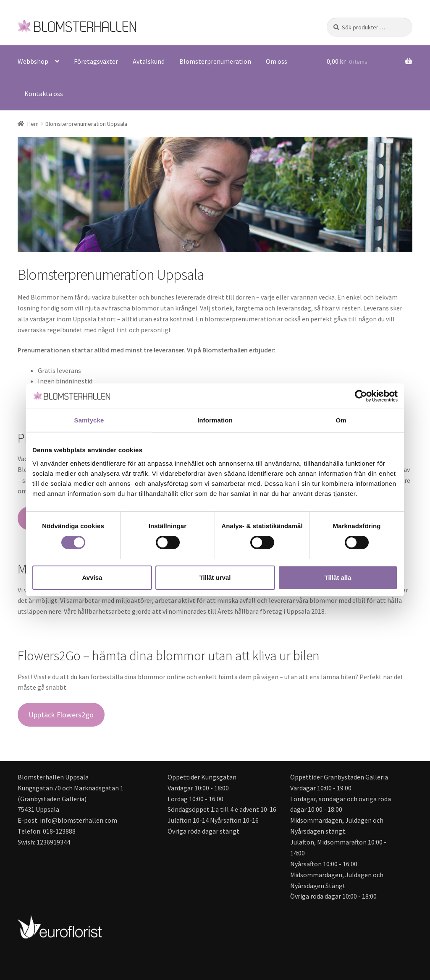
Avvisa (92, 577)
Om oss (277, 61)
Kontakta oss (44, 94)
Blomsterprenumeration (215, 61)
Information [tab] (215, 420)
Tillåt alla (338, 577)
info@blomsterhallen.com (79, 820)
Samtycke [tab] (89, 420)
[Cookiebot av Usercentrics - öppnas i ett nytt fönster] (361, 396)
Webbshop (33, 61)
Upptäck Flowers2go (61, 715)
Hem (33, 124)
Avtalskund (149, 61)
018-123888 (59, 831)
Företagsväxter (96, 61)
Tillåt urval (215, 577)
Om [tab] (341, 420)
